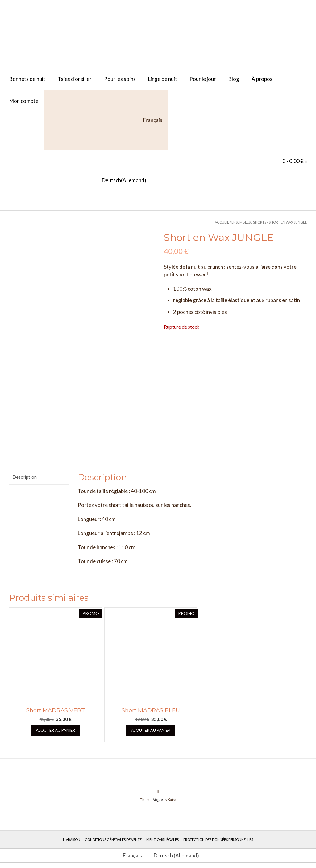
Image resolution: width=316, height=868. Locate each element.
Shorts (260, 222)
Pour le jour (203, 79)
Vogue (158, 796)
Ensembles (241, 222)
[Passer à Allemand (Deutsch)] (78, 181)
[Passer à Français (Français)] (130, 851)
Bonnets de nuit (27, 79)
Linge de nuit (163, 79)
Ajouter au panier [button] (55, 726)
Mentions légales (162, 835)
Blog (234, 79)
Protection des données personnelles (218, 835)
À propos (262, 79)
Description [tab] (25, 473)
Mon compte (24, 101)
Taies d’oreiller (75, 79)
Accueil (222, 222)
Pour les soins (120, 79)
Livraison (72, 835)
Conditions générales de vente (113, 835)
